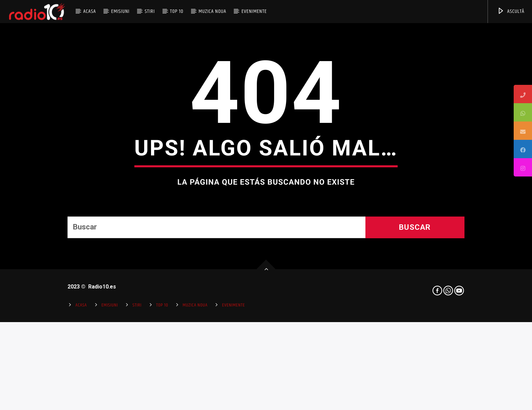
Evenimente (254, 11)
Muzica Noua (212, 11)
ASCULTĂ (511, 11)
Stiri (150, 11)
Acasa (90, 11)
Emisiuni (120, 11)
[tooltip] (523, 94)
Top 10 (177, 11)
